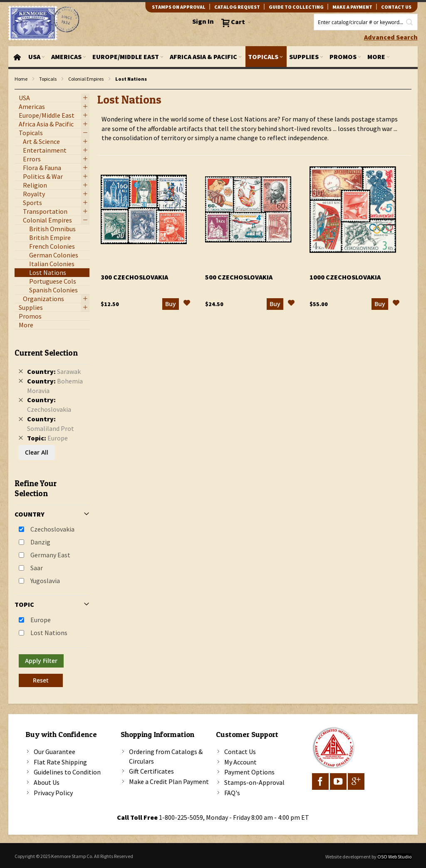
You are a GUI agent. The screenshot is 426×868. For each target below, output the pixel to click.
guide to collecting (296, 7)
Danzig (40, 542)
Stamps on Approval (179, 7)
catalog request (237, 7)
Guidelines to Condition (67, 772)
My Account (240, 762)
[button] (187, 304)
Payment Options (249, 772)
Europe (41, 620)
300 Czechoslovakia (134, 277)
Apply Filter (41, 661)
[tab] (52, 514)
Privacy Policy (53, 793)
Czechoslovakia (52, 529)
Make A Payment (352, 7)
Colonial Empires (86, 79)
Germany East (50, 555)
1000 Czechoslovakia (345, 277)
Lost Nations (49, 633)
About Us (47, 782)
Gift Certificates (151, 771)
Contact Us (240, 752)
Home (21, 79)
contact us (396, 7)
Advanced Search (391, 37)
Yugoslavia (45, 581)
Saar (37, 568)
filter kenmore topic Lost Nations (19, 90)
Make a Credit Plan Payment (169, 781)
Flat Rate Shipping (60, 762)
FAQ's (232, 793)
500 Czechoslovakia (239, 277)
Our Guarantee (54, 752)
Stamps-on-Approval (254, 782)
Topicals (48, 79)
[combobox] (366, 22)
